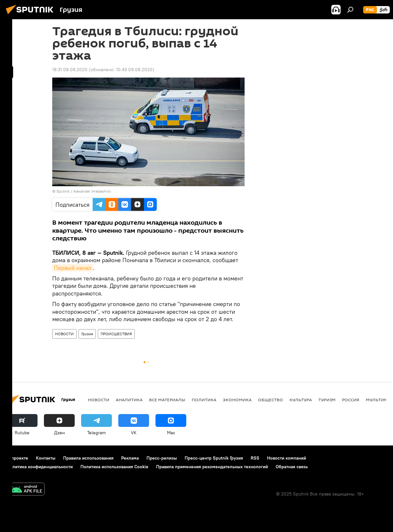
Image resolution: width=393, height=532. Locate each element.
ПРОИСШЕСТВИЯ (116, 334)
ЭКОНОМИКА (237, 400)
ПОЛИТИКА (204, 400)
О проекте (17, 458)
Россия (351, 400)
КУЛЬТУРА (301, 400)
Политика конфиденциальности (40, 467)
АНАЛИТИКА (129, 400)
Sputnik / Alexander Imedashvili (84, 191)
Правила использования (88, 458)
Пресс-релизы (162, 458)
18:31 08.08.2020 (70, 70)
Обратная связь (292, 467)
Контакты (46, 458)
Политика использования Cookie (114, 467)
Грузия (87, 334)
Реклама (130, 458)
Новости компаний (287, 458)
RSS (255, 458)
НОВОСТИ (64, 334)
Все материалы (167, 400)
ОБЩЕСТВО (271, 400)
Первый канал (73, 268)
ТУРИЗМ (327, 400)
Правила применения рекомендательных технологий (212, 467)
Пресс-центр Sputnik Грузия (214, 458)
